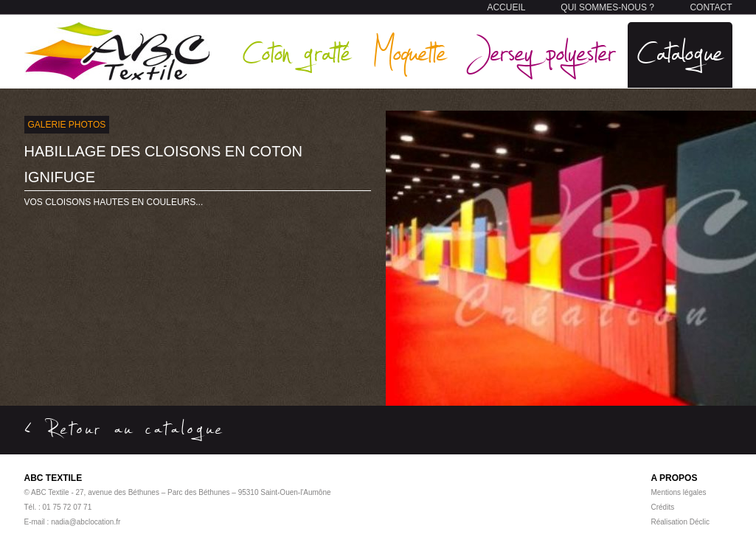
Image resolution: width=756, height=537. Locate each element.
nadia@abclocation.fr (86, 522)
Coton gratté (296, 51)
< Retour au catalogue (125, 428)
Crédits (663, 507)
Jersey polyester (541, 51)
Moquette (409, 51)
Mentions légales (679, 492)
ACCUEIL (506, 7)
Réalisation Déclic (680, 522)
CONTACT (711, 7)
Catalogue (680, 51)
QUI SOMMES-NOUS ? (607, 7)
